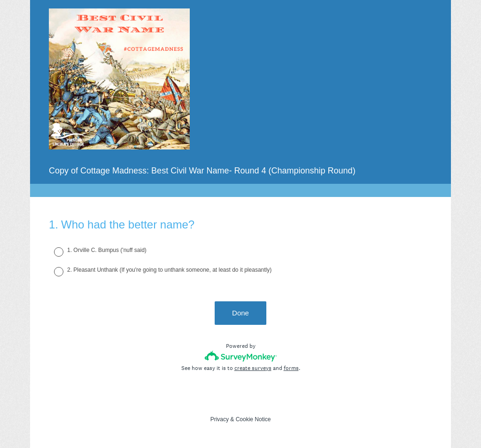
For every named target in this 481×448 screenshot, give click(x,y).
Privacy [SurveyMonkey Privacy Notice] (220, 419)
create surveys (253, 368)
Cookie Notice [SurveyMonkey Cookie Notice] (253, 419)
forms (291, 368)
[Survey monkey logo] (241, 356)
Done (240, 313)
